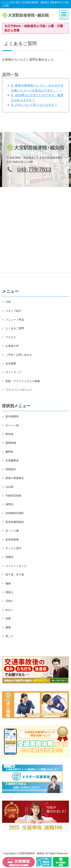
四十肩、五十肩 (15, 575)
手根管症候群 (13, 496)
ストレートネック (16, 566)
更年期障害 (12, 416)
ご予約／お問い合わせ (19, 355)
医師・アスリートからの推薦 (23, 381)
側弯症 (9, 504)
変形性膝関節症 (15, 522)
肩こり (9, 636)
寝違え (9, 592)
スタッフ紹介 (13, 311)
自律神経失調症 (15, 513)
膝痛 (8, 583)
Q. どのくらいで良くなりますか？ (34, 105)
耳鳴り (9, 601)
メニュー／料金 (15, 320)
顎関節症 (11, 469)
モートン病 (12, 425)
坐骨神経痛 (12, 540)
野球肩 (9, 434)
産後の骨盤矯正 (15, 478)
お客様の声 (12, 346)
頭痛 (8, 618)
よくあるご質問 (15, 328)
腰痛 (8, 627)
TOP (8, 302)
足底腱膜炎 (12, 460)
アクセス (11, 337)
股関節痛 (11, 443)
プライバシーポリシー (19, 390)
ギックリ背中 (13, 548)
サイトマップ (13, 372)
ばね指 (9, 487)
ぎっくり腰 (12, 531)
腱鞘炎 (9, 452)
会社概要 (11, 363)
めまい (9, 610)
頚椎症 (9, 557)
